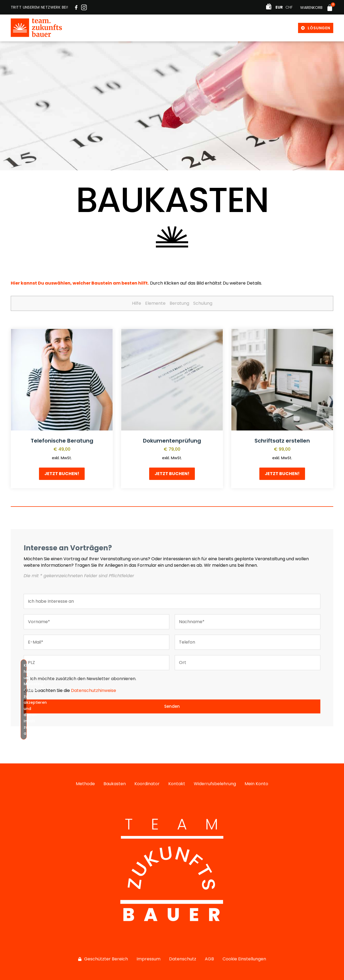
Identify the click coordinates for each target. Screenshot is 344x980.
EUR (279, 7)
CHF (289, 7)
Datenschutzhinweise (94, 690)
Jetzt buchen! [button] (62, 474)
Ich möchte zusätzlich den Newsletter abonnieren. (83, 679)
